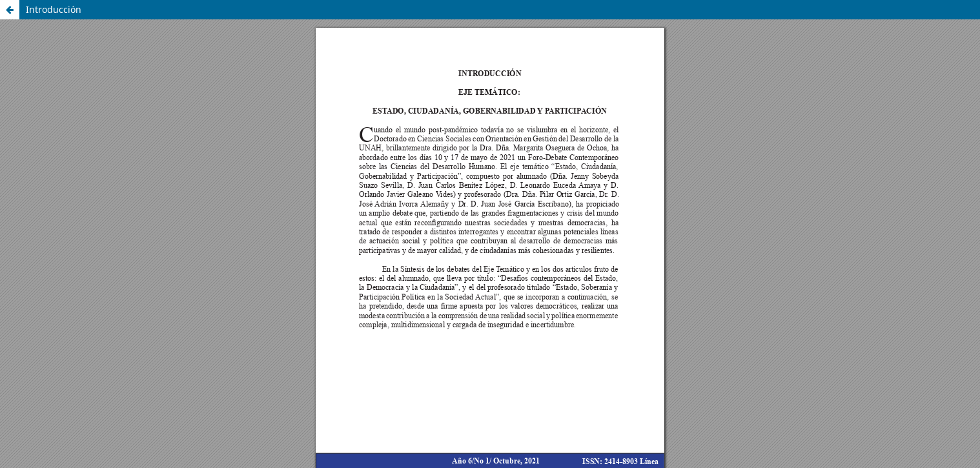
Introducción (54, 9)
